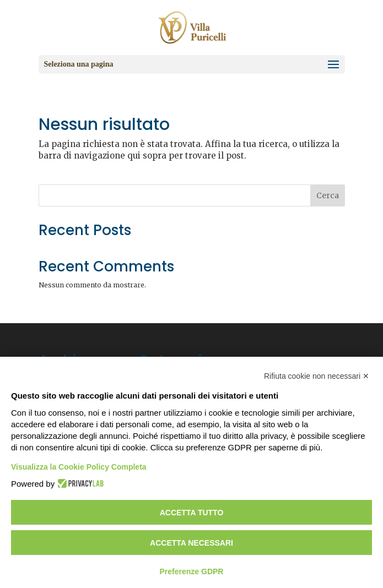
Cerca (328, 195)
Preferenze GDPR (192, 571)
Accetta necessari (191, 543)
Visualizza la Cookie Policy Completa (79, 467)
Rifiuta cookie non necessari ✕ (317, 376)
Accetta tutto (192, 513)
